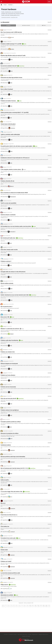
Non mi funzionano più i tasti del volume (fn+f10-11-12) (14, 468)
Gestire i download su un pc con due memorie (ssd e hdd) (15, 295)
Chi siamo (6, 634)
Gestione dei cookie (26, 636)
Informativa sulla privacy (22, 634)
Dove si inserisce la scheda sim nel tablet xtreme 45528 (14, 193)
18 (44, 606)
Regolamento (35, 634)
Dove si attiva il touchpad (7, 89)
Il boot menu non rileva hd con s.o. (9, 515)
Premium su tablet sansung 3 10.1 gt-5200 (11, 44)
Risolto (44, 25)
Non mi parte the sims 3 (6, 307)
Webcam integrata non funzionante (9, 364)
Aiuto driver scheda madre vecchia (9, 250)
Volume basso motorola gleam (8, 124)
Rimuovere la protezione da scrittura (10, 433)
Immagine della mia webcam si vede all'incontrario (13, 272)
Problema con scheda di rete (8, 352)
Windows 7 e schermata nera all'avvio (10, 329)
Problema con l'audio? (6, 561)
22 (46, 606)
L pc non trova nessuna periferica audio (10, 573)
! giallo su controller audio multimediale (10, 134)
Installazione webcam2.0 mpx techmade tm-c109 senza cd (15, 158)
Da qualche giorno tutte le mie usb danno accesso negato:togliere (17, 146)
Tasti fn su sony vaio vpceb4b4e (8, 203)
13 (35, 606)
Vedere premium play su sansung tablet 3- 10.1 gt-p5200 (15, 112)
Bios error (3, 503)
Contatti (30, 634)
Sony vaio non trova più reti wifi (8, 399)
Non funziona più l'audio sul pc (8, 238)
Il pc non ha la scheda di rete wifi (9, 66)
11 (33, 606)
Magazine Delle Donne (43, 634)
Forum (5, 5)
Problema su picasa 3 (6, 261)
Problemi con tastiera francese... (9, 101)
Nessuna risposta (26, 25)
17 (41, 606)
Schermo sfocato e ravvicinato (8, 215)
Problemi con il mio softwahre (8, 375)
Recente (8, 25)
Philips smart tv (4, 585)
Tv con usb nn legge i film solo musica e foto (11, 492)
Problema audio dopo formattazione (9, 340)
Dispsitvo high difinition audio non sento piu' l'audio (13, 56)
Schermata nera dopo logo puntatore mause (11, 78)
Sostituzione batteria (6, 445)
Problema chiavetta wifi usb (7, 181)
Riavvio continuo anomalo (7, 283)
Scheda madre (4, 550)
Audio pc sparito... (5, 480)
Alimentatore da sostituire (7, 595)
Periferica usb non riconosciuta (8, 387)
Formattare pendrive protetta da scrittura (11, 422)
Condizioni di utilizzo (13, 634)
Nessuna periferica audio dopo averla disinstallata (13, 457)
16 (38, 606)
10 (30, 606)
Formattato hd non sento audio (8, 538)
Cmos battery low (5, 526)
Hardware (10, 5)
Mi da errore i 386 (5, 317)
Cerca (49, 22)
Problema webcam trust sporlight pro (10, 410)
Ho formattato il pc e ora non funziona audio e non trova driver (16, 226)
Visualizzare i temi (14, 17)
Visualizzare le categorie (6, 17)
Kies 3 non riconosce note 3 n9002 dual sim (11, 32)
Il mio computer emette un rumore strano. (11, 169)
